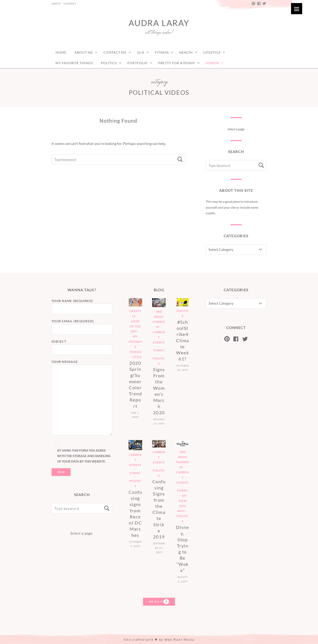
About (56, 4)
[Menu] (297, 9)
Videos (212, 63)
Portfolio (138, 63)
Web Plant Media (179, 640)
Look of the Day (135, 326)
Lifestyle (212, 52)
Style (137, 357)
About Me (84, 52)
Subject (82, 346)
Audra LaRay (159, 23)
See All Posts (159, 601)
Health (186, 52)
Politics (109, 63)
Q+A (141, 52)
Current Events (159, 337)
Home (61, 52)
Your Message (82, 398)
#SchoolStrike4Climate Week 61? (183, 340)
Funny (159, 350)
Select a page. (236, 129)
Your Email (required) (82, 325)
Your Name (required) (82, 305)
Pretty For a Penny (177, 63)
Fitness (162, 52)
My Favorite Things (74, 63)
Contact (70, 4)
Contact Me (115, 52)
